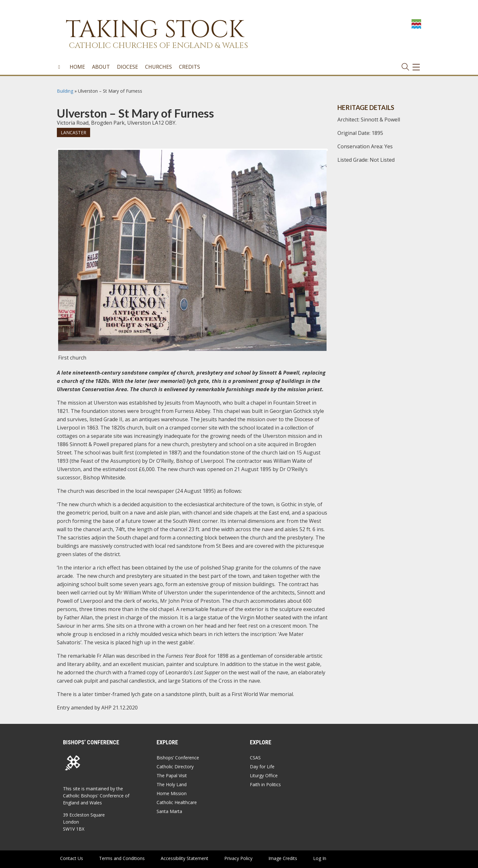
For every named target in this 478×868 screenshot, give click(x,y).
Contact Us (72, 858)
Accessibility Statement (185, 858)
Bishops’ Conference (178, 758)
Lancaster (73, 132)
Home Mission (172, 793)
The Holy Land (172, 784)
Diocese (127, 67)
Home (77, 67)
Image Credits (283, 858)
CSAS (255, 758)
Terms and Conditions (122, 858)
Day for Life (262, 767)
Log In (320, 858)
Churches (158, 67)
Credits (189, 67)
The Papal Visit (172, 775)
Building (65, 91)
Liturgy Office (264, 775)
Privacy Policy (238, 858)
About (101, 67)
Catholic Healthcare (177, 802)
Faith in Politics (265, 784)
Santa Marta (169, 811)
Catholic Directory (175, 767)
